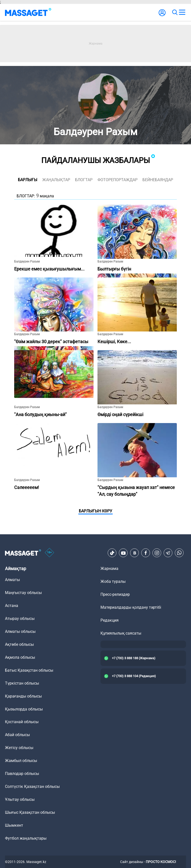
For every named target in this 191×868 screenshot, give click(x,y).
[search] (175, 12)
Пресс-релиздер (115, 594)
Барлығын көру (95, 511)
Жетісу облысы (19, 748)
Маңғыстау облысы (23, 593)
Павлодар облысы (22, 774)
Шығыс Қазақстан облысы (30, 812)
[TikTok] (112, 553)
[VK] (135, 553)
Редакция (110, 620)
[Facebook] (146, 553)
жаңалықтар (56, 180)
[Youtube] (123, 553)
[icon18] (49, 553)
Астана (12, 606)
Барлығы (28, 180)
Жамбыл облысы (21, 761)
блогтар (84, 180)
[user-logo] (162, 15)
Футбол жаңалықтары (26, 838)
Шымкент (14, 825)
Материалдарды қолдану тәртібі (131, 607)
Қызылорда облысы (24, 709)
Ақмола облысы (20, 657)
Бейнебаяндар (158, 180)
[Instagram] (157, 553)
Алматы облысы (20, 631)
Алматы (12, 580)
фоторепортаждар (118, 180)
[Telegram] (168, 553)
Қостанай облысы (22, 722)
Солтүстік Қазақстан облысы (32, 787)
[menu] (182, 12)
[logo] (28, 12)
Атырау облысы (20, 619)
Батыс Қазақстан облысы (29, 670)
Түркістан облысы (22, 683)
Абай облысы (17, 735)
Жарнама (109, 569)
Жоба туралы (113, 581)
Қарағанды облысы (23, 696)
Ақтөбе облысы (19, 644)
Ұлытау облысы (20, 799)
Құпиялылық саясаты (121, 633)
